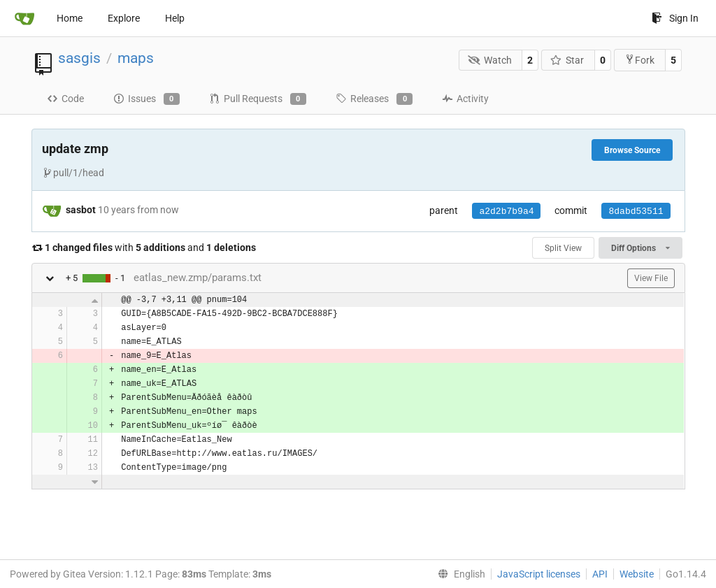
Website (637, 574)
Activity (465, 99)
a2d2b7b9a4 (506, 211)
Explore (124, 18)
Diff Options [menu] (640, 248)
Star (567, 60)
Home (70, 18)
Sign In (675, 18)
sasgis (79, 58)
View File (651, 278)
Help (175, 18)
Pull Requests (258, 99)
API (600, 574)
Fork (639, 60)
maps (136, 58)
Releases (374, 99)
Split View (563, 248)
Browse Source (632, 150)
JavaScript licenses (539, 574)
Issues (146, 99)
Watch (490, 60)
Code (65, 99)
